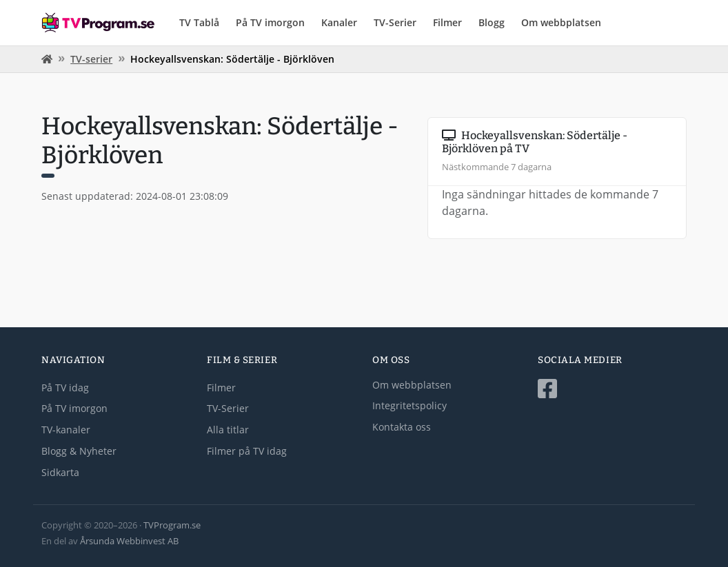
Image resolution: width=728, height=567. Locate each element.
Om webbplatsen (561, 22)
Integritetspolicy (410, 405)
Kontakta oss (402, 427)
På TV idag (65, 388)
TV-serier (91, 59)
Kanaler (339, 22)
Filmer (447, 22)
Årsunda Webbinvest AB (129, 541)
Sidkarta (60, 472)
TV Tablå (199, 22)
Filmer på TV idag (247, 451)
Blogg (492, 22)
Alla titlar (228, 430)
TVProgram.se (172, 525)
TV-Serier (395, 22)
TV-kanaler (66, 430)
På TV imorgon (270, 22)
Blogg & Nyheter (79, 451)
